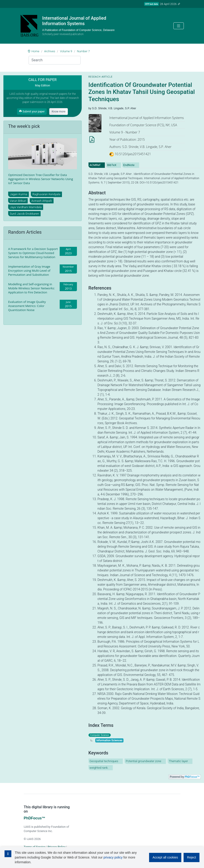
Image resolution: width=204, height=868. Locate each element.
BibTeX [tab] (112, 165)
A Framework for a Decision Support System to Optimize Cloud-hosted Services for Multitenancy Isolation (33, 253)
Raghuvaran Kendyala (46, 194)
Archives (50, 51)
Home (36, 51)
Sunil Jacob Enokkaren (24, 214)
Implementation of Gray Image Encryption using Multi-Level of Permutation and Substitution (29, 271)
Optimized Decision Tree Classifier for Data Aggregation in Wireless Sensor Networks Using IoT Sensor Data (41, 179)
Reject (192, 857)
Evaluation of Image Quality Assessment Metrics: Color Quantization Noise (27, 306)
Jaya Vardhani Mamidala (26, 207)
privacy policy (113, 857)
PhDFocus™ (35, 818)
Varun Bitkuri (18, 201)
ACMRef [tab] (95, 165)
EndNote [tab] (129, 165)
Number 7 (83, 51)
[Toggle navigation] (179, 26)
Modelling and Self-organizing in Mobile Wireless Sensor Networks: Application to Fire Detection (31, 288)
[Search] (55, 60)
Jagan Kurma (18, 194)
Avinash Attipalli (42, 201)
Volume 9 (66, 51)
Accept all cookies (165, 857)
